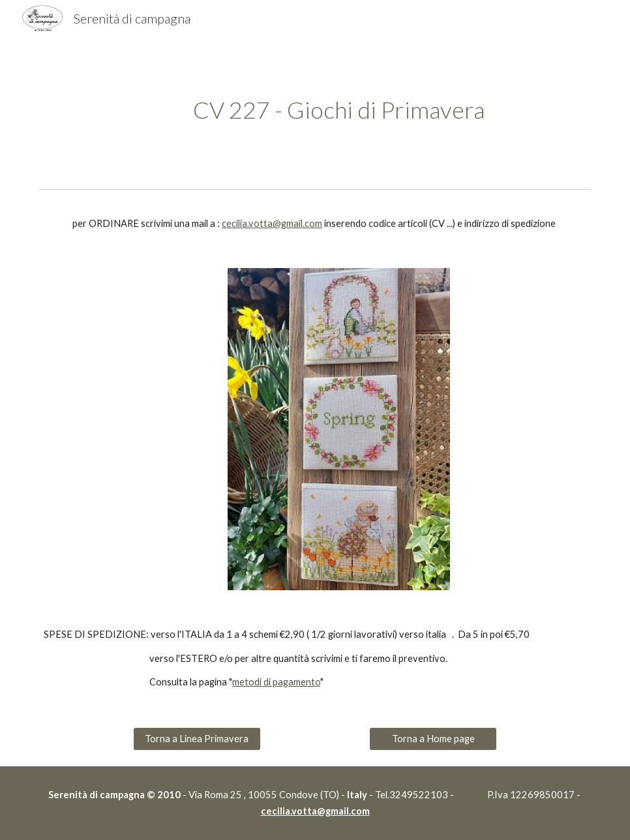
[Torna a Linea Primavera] (197, 739)
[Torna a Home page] (433, 739)
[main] (339, 110)
